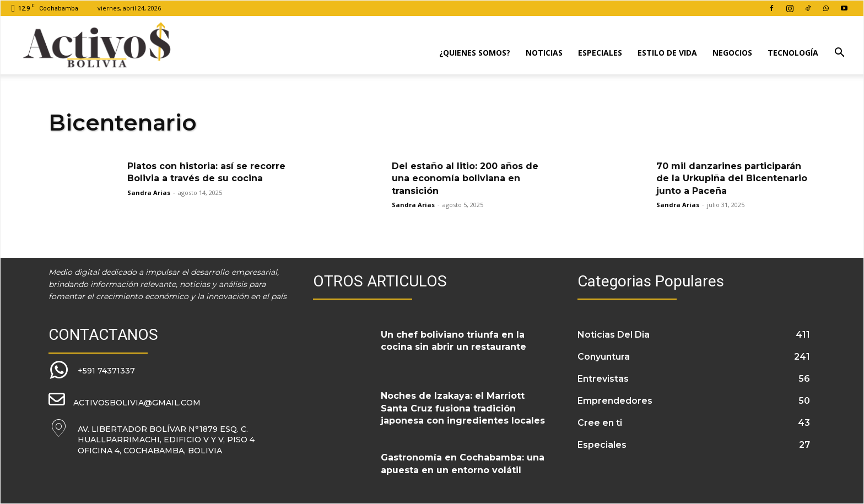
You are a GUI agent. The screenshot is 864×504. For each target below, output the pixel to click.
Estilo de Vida (667, 53)
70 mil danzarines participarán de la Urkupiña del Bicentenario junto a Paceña (732, 178)
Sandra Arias (149, 193)
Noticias (544, 53)
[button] (839, 54)
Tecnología (793, 53)
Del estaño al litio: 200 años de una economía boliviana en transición (465, 178)
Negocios (732, 53)
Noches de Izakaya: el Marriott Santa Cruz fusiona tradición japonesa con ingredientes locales (463, 408)
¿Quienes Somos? (475, 53)
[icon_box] (92, 371)
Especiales (600, 53)
